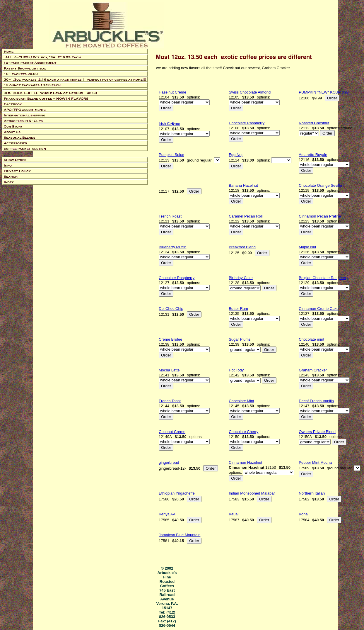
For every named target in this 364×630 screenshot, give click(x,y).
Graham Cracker (313, 370)
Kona (303, 514)
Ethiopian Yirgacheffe (177, 493)
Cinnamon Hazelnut (245, 462)
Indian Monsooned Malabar (252, 493)
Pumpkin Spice (171, 155)
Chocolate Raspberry (247, 123)
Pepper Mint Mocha (315, 462)
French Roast (170, 216)
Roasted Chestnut (314, 123)
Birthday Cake (241, 278)
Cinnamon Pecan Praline (320, 216)
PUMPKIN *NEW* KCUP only (324, 92)
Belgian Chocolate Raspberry (323, 278)
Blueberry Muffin (172, 247)
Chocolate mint (311, 339)
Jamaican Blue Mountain (180, 535)
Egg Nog (236, 155)
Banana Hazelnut (243, 185)
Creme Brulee (170, 339)
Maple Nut (307, 247)
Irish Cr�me (169, 124)
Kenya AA (167, 514)
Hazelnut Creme (172, 92)
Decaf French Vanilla (316, 401)
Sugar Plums (240, 339)
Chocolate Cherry (243, 432)
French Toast (170, 401)
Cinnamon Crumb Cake (319, 309)
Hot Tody (236, 370)
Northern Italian (312, 493)
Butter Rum (238, 309)
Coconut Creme (172, 432)
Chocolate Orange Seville (320, 185)
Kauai (234, 514)
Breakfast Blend (242, 247)
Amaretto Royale (313, 155)
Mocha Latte (169, 370)
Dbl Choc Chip (171, 309)
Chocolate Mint (241, 401)
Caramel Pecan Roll (246, 216)
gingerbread (169, 462)
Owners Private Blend (317, 432)
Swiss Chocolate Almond (250, 92)
